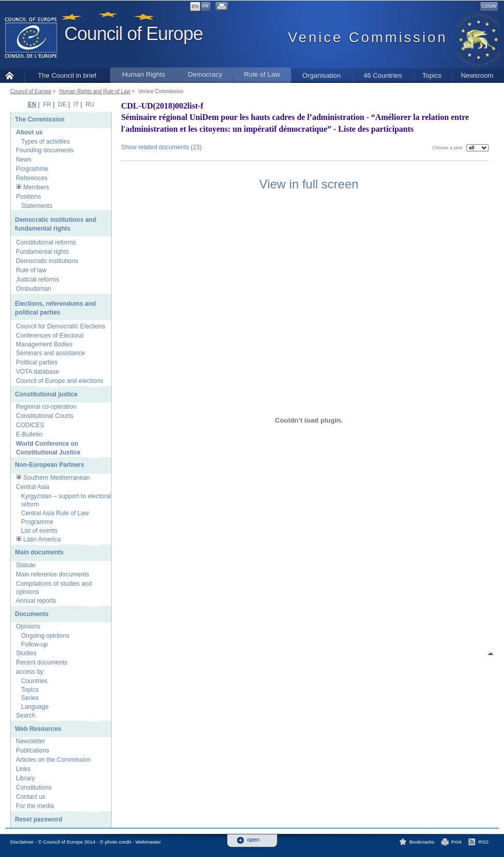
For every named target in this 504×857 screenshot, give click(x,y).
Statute (26, 565)
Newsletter (31, 741)
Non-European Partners (50, 465)
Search (26, 715)
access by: (31, 672)
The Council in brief (67, 75)
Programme (32, 169)
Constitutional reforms (46, 242)
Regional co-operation (46, 407)
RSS (483, 842)
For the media (35, 806)
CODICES (30, 425)
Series (30, 698)
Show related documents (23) (161, 147)
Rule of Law (262, 74)
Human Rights (143, 74)
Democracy (205, 74)
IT (76, 104)
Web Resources (38, 729)
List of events (39, 531)
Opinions (28, 626)
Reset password (39, 819)
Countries (34, 681)
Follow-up (34, 644)
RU (90, 104)
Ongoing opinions (45, 636)
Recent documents (42, 662)
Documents (32, 614)
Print (456, 842)
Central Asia (33, 487)
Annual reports (36, 601)
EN (195, 6)
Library (25, 778)
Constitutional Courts (44, 416)
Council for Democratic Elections (60, 326)
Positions (29, 197)
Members (36, 187)
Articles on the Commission (53, 760)
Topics (432, 75)
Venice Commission (161, 91)
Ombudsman (34, 289)
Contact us (31, 797)
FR (206, 6)
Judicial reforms (38, 279)
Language (35, 707)
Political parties (37, 362)
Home (12, 75)
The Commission (40, 119)
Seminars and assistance (50, 353)
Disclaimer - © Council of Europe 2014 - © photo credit (71, 842)
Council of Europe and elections (59, 381)
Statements (37, 206)
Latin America (42, 539)
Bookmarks (422, 842)
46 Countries (383, 75)
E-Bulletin (29, 434)
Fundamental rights (42, 252)
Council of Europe (133, 34)
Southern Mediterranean (56, 478)
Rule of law (31, 270)
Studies (26, 653)
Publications (33, 750)
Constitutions (34, 788)
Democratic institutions (47, 261)
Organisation (322, 75)
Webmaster (148, 842)
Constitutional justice (46, 394)
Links (23, 769)
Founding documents (45, 150)
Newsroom (477, 75)
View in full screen (309, 184)
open (254, 840)
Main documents (39, 552)
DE (62, 104)
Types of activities (46, 142)
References (32, 178)
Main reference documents (52, 574)
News (24, 160)
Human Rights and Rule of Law (95, 91)
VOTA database (38, 372)
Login (489, 6)
